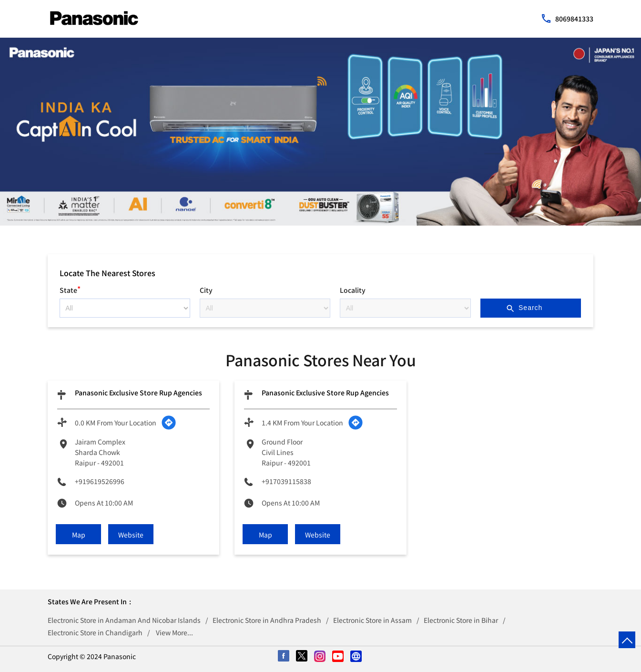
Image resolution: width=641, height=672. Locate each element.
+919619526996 (100, 481)
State (70, 289)
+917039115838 (286, 481)
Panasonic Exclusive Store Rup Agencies (138, 393)
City (206, 290)
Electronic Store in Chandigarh (95, 632)
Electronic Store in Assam (372, 620)
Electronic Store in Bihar (461, 620)
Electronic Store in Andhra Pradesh (267, 620)
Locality (353, 290)
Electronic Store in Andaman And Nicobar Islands (124, 620)
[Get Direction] (169, 423)
